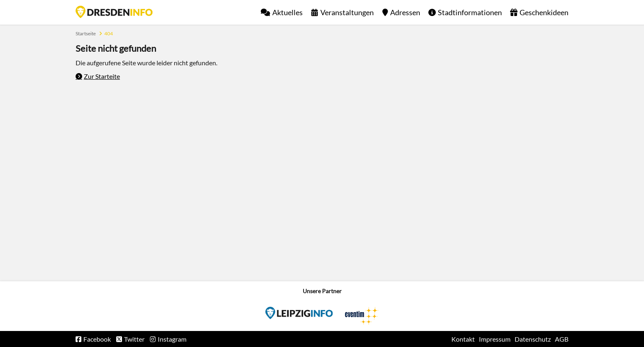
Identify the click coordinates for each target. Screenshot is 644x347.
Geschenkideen (544, 12)
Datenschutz (533, 339)
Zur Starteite (102, 76)
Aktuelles (287, 12)
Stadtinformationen (470, 12)
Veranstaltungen (347, 12)
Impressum (495, 339)
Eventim (299, 313)
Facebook (97, 339)
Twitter (134, 339)
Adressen (405, 12)
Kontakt (463, 339)
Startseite (114, 12)
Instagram (172, 339)
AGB (562, 339)
